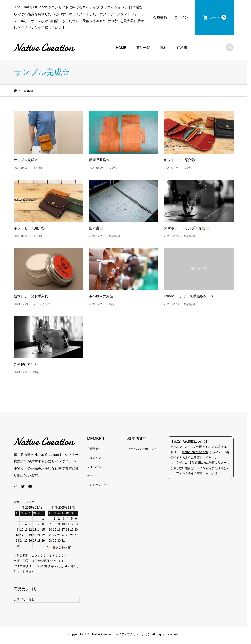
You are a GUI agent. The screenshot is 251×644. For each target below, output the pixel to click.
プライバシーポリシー (144, 451)
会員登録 (163, 17)
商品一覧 (145, 48)
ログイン (185, 17)
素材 (165, 48)
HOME (123, 48)
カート (221, 17)
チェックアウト (101, 487)
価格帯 (184, 48)
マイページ (96, 469)
